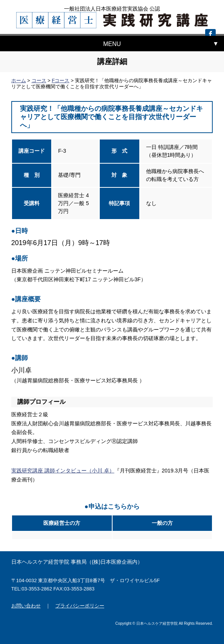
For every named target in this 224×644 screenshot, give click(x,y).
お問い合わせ (26, 606)
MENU (112, 44)
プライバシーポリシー (80, 606)
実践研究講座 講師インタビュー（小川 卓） (63, 471)
